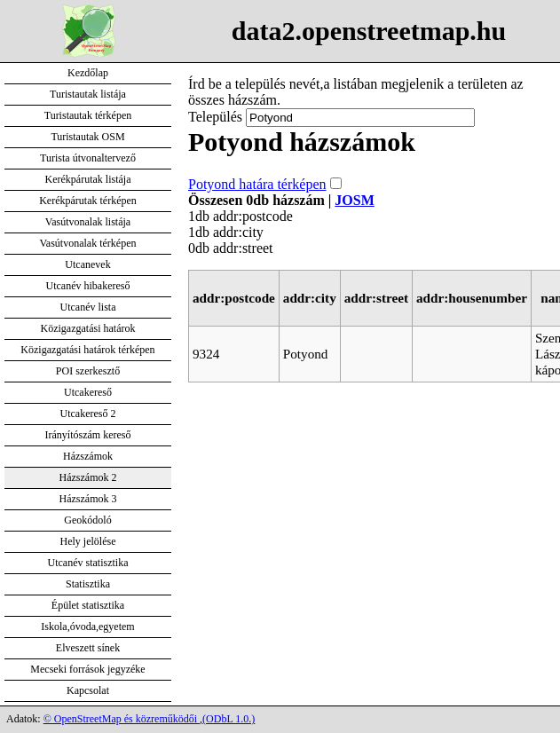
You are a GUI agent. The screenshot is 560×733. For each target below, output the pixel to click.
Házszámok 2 (88, 477)
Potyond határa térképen (257, 184)
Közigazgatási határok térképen (87, 350)
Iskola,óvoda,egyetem (87, 627)
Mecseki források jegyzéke (87, 669)
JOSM (354, 200)
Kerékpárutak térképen (88, 201)
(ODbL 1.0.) (229, 719)
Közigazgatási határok (88, 328)
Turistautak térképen (88, 115)
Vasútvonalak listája (88, 222)
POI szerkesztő (88, 371)
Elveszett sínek (88, 648)
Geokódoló (87, 520)
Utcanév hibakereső (88, 286)
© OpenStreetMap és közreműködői (122, 719)
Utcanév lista (88, 307)
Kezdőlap (88, 73)
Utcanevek (87, 264)
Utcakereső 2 (88, 414)
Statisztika (88, 584)
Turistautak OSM (87, 137)
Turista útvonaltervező (88, 158)
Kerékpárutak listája (88, 179)
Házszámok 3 (88, 499)
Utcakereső (88, 392)
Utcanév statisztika (88, 563)
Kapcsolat (88, 690)
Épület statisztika (88, 605)
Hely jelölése (88, 541)
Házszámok (88, 456)
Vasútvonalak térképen (88, 243)
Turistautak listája (88, 94)
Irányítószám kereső (88, 435)
